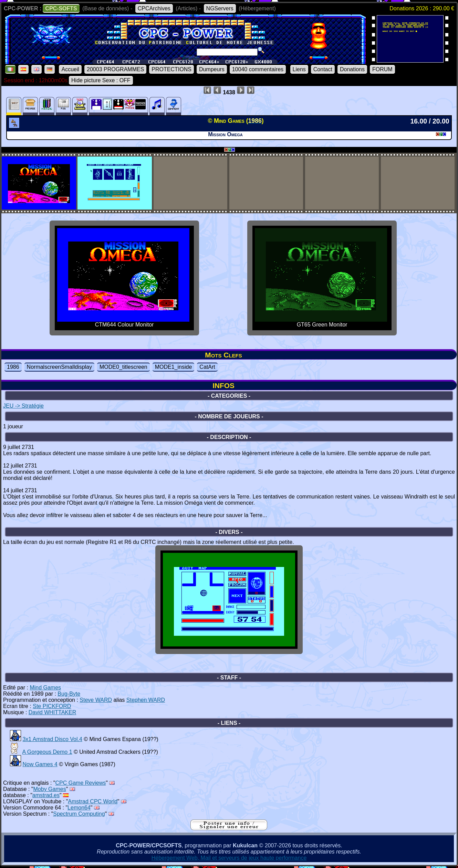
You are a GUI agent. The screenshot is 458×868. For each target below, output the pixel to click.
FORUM (382, 69)
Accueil (70, 69)
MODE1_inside (174, 367)
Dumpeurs (212, 69)
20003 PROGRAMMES (115, 69)
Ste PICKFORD (52, 706)
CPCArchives (154, 8)
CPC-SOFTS (61, 8)
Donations (352, 69)
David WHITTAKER (52, 712)
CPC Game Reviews (81, 783)
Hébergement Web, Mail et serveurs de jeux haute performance (229, 858)
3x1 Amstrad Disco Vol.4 (52, 739)
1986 (13, 367)
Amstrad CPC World (93, 801)
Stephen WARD (146, 700)
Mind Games (45, 688)
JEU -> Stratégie (23, 406)
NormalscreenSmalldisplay (59, 367)
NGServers (220, 8)
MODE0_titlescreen (123, 367)
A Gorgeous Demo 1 (47, 752)
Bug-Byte (69, 694)
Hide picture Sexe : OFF (101, 80)
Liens (299, 69)
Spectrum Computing (79, 814)
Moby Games (50, 789)
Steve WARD (96, 700)
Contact (323, 69)
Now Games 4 (40, 764)
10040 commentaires (258, 69)
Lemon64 (79, 808)
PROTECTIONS (171, 69)
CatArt (207, 367)
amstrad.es (46, 795)
